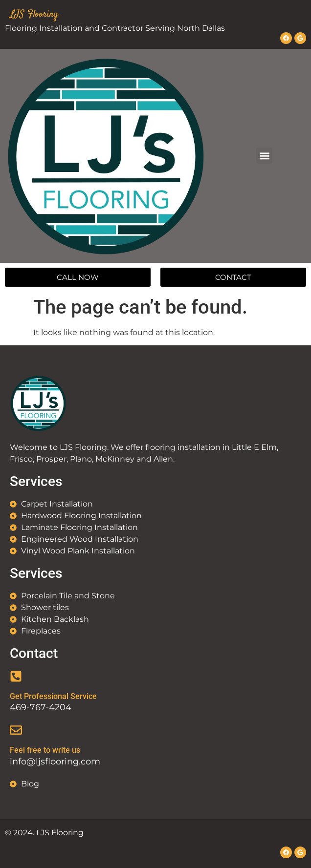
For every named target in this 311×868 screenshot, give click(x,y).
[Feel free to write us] (16, 730)
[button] (264, 156)
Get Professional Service (53, 696)
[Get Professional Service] (16, 676)
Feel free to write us (45, 750)
